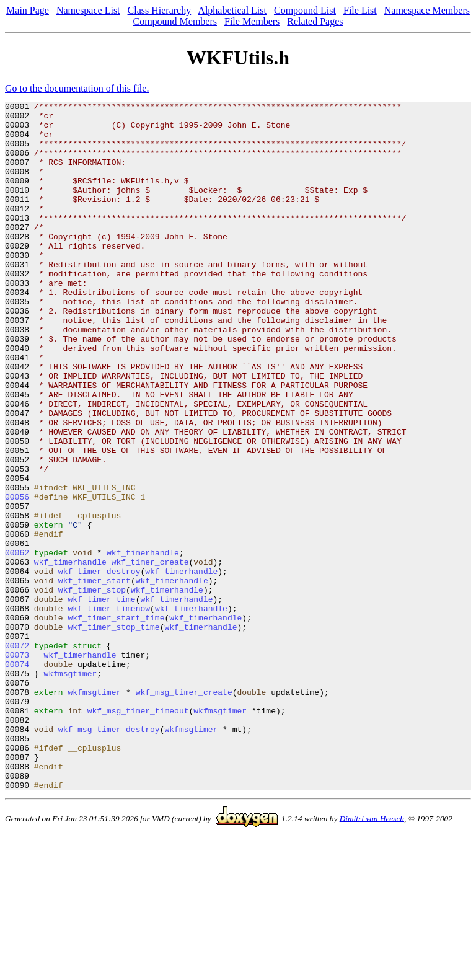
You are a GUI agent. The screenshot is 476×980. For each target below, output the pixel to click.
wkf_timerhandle (143, 643)
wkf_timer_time (101, 699)
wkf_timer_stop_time (113, 733)
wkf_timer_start (95, 677)
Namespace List (88, 10)
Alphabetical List (232, 10)
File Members (252, 21)
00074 (17, 777)
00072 (17, 755)
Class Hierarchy (160, 10)
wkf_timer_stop (92, 688)
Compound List (305, 10)
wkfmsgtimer (70, 788)
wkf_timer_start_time (116, 722)
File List (360, 10)
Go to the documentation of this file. (77, 88)
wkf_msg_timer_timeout (138, 833)
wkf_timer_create (150, 655)
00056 (17, 576)
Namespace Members (427, 10)
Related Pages (315, 21)
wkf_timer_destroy (99, 666)
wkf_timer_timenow (109, 710)
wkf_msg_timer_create (184, 811)
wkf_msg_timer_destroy (109, 855)
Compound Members (175, 21)
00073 (17, 766)
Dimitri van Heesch (372, 956)
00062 (17, 643)
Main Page (28, 10)
